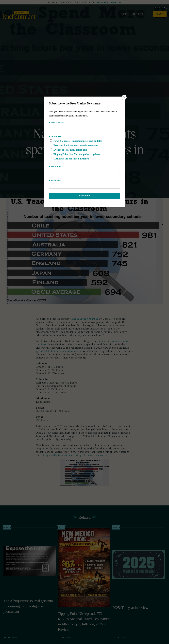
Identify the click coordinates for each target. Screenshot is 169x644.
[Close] (124, 97)
